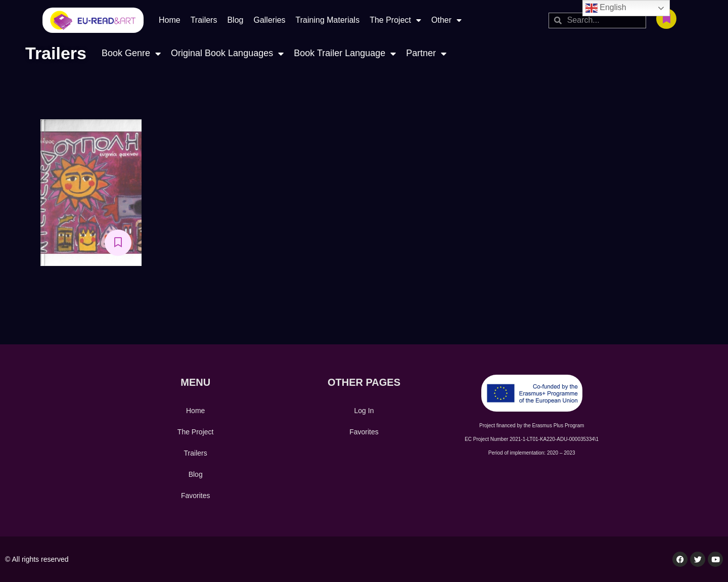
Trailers (204, 20)
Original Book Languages (227, 53)
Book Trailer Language (345, 53)
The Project (395, 20)
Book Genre (131, 53)
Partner (426, 53)
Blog (235, 20)
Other (446, 20)
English (606, 8)
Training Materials (328, 20)
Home (170, 20)
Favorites (196, 496)
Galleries (269, 20)
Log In (364, 411)
